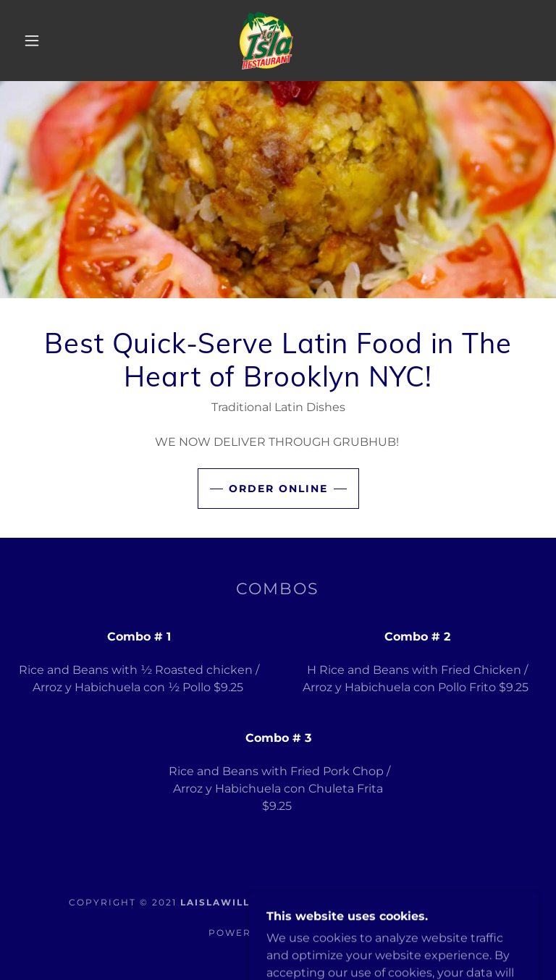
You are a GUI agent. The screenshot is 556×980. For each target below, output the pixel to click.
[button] (32, 41)
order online (278, 489)
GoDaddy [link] (319, 933)
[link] (266, 39)
